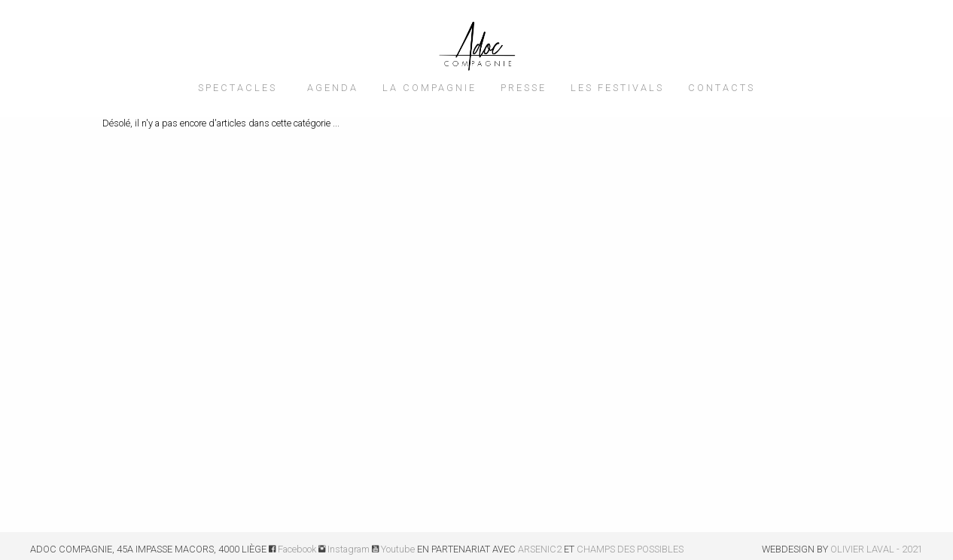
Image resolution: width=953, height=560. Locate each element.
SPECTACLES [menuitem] (237, 88)
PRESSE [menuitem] (524, 88)
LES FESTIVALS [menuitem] (617, 88)
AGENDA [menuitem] (333, 88)
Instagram (344, 549)
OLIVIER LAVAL (862, 549)
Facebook (292, 549)
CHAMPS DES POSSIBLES (630, 549)
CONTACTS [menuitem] (722, 88)
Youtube (393, 549)
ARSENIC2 (540, 549)
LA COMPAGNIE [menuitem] (429, 88)
